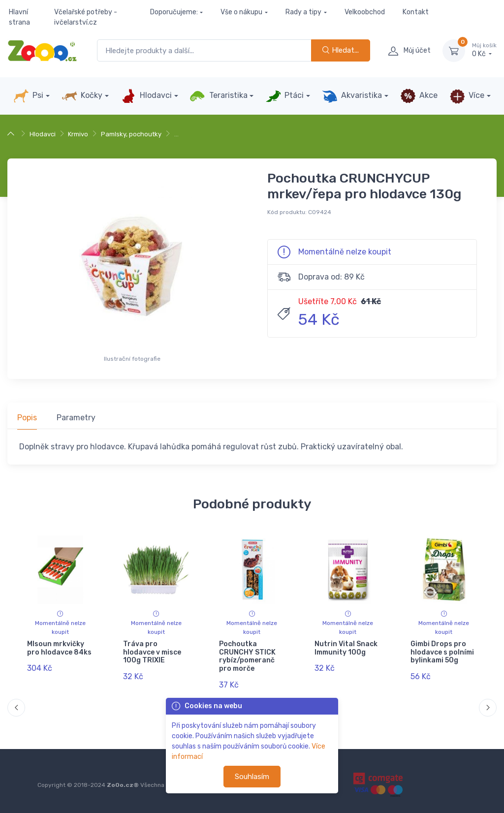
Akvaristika (352, 96)
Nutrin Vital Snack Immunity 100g (346, 648)
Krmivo (78, 134)
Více (467, 96)
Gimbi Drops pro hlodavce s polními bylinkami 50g (442, 652)
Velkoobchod (365, 12)
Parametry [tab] (76, 418)
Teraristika (218, 96)
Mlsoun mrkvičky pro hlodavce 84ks (59, 648)
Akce (419, 96)
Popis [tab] (27, 418)
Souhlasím (252, 777)
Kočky (82, 96)
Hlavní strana (19, 17)
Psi (28, 96)
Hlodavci (146, 96)
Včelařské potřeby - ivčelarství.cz (86, 17)
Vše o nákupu (241, 12)
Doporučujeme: (174, 12)
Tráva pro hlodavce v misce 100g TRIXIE (152, 652)
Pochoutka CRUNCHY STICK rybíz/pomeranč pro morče (247, 656)
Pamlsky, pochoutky (131, 134)
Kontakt (416, 12)
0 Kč (484, 50)
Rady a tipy (303, 12)
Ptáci (284, 96)
